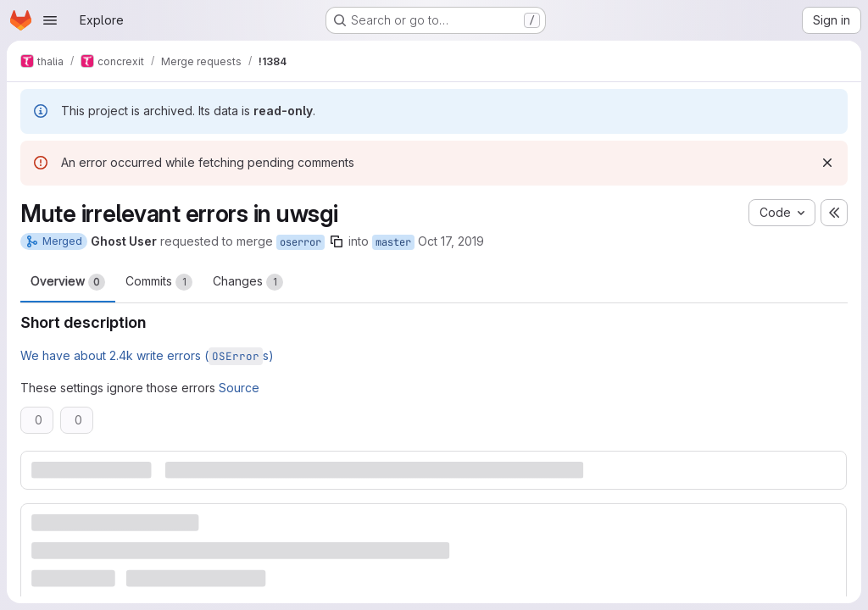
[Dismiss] (827, 163)
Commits (159, 282)
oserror (300, 242)
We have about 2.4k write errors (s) (147, 355)
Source (239, 388)
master (393, 242)
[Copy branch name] (337, 241)
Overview (68, 282)
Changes (248, 282)
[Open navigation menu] (50, 20)
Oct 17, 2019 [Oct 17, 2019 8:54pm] (451, 241)
